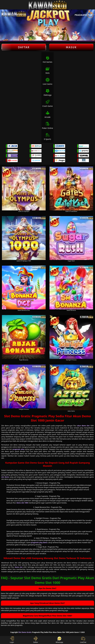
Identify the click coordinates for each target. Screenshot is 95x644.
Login (12, 640)
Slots (48, 70)
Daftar (24, 47)
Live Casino (48, 82)
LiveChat (83, 640)
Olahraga (47, 93)
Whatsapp (59, 640)
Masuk (71, 47)
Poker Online (47, 126)
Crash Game (47, 104)
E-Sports (47, 137)
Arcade (48, 115)
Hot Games (47, 59)
